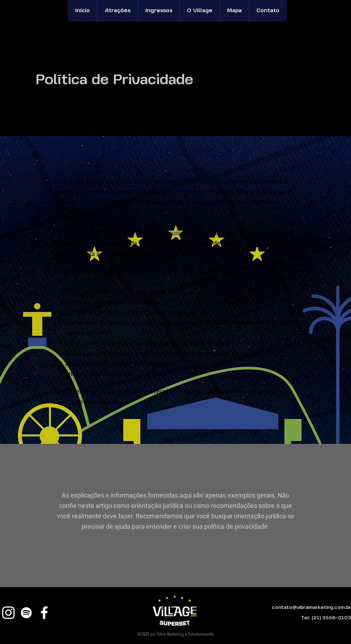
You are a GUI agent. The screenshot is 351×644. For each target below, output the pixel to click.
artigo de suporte (114, 391)
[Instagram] (8, 613)
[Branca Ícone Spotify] (26, 613)
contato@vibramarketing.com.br (311, 607)
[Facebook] (44, 613)
